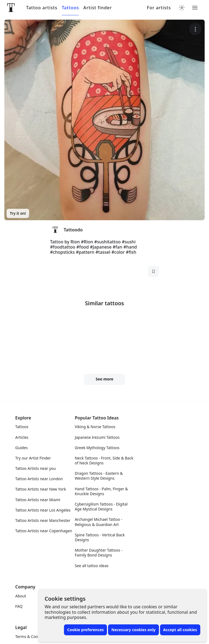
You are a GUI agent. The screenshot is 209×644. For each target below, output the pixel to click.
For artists (159, 8)
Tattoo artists (42, 8)
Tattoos (70, 8)
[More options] (195, 29)
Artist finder (98, 8)
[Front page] (11, 8)
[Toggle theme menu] (182, 8)
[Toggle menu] (195, 8)
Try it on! (18, 213)
